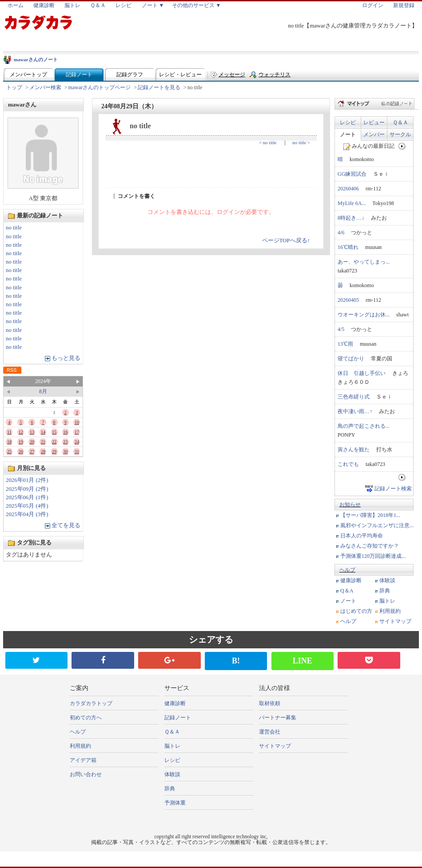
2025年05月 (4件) (27, 506)
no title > (301, 142)
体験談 (387, 580)
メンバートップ (28, 75)
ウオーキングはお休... (364, 315)
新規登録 (404, 5)
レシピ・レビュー (180, 75)
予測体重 (175, 803)
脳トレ (72, 5)
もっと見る (66, 358)
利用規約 (390, 611)
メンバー (374, 134)
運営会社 (270, 732)
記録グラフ (130, 75)
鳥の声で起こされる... (364, 426)
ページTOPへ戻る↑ (286, 241)
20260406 (348, 189)
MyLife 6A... (352, 203)
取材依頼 (270, 703)
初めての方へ (86, 718)
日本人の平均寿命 (362, 536)
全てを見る (66, 525)
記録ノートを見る (159, 87)
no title (14, 228)
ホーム (16, 5)
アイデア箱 (83, 760)
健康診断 (44, 5)
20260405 (348, 300)
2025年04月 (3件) (27, 514)
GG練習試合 (352, 174)
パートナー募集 (278, 718)
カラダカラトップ (91, 703)
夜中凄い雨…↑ (355, 411)
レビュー (374, 122)
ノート (348, 134)
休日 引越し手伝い (362, 373)
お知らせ (350, 505)
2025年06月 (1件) (27, 497)
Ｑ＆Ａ (98, 5)
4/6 (341, 233)
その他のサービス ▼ (197, 5)
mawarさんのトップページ (100, 87)
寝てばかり (351, 359)
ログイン (373, 5)
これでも (348, 464)
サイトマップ (395, 621)
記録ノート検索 (393, 489)
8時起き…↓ (351, 218)
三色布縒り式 (354, 397)
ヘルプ (347, 570)
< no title (268, 142)
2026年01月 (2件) (27, 480)
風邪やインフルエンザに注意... (377, 525)
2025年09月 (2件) (27, 489)
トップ (14, 87)
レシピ (123, 5)
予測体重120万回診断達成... (373, 556)
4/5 (341, 329)
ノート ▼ (153, 5)
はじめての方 (356, 611)
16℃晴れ (348, 247)
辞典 (385, 591)
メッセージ (232, 75)
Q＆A (347, 591)
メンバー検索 (45, 87)
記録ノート (79, 75)
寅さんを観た (354, 450)
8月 (43, 391)
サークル (400, 134)
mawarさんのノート (36, 59)
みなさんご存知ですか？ (370, 546)
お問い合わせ (86, 774)
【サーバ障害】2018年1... (370, 515)
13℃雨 (345, 344)
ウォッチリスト (275, 77)
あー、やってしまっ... (364, 262)
